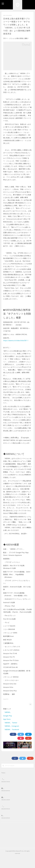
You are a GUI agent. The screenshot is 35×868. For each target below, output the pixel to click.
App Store (7, 719)
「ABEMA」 (7, 712)
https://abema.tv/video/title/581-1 (16, 341)
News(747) (6, 699)
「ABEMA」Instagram (11, 726)
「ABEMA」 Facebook (11, 730)
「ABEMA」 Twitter (10, 723)
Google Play (8, 716)
